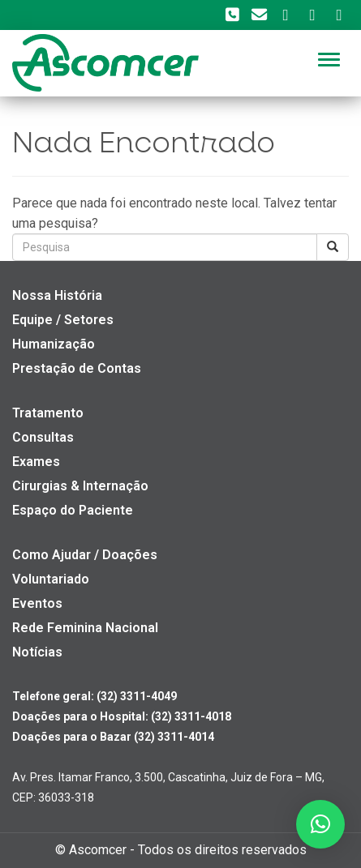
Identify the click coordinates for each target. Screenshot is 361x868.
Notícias (37, 652)
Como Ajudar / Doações (85, 555)
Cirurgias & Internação (80, 486)
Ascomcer (98, 850)
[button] (320, 824)
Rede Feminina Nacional (85, 628)
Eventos (37, 603)
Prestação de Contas (77, 368)
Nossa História (57, 295)
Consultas (43, 437)
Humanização (54, 344)
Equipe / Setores (63, 320)
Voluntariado (51, 579)
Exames (36, 462)
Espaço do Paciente (73, 510)
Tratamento (48, 413)
